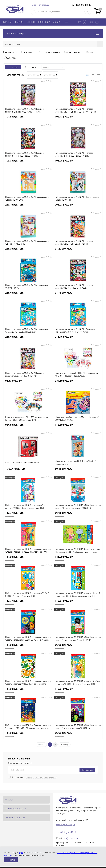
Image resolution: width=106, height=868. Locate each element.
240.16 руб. (28, 206)
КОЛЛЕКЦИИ (44, 22)
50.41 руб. (78, 470)
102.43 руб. (78, 118)
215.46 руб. (28, 294)
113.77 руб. (28, 514)
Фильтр (13, 67)
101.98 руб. (28, 118)
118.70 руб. (78, 426)
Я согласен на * (34, 777)
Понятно (11, 860)
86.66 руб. (78, 514)
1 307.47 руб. (28, 470)
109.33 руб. (28, 162)
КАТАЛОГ (19, 22)
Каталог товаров (53, 33)
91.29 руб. (78, 250)
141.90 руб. (28, 558)
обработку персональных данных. (40, 777)
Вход (34, 5)
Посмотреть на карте (66, 825)
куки (21, 853)
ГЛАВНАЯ (8, 22)
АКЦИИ (57, 22)
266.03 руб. (78, 206)
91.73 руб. (78, 294)
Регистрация (44, 5)
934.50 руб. (78, 382)
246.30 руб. (28, 250)
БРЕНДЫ (31, 22)
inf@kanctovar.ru (73, 838)
